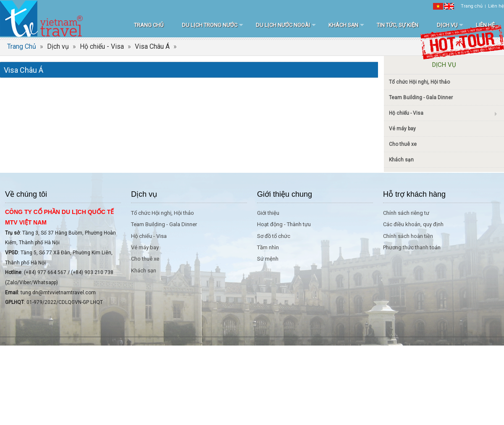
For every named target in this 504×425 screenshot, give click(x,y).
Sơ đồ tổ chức (274, 236)
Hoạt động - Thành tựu (284, 224)
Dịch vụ (447, 25)
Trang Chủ (22, 46)
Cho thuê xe (403, 144)
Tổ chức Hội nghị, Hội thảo (419, 82)
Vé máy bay (402, 129)
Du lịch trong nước (210, 25)
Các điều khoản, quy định (413, 224)
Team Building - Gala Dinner (421, 98)
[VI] (438, 6)
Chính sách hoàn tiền (408, 236)
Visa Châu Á (152, 46)
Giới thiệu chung (285, 194)
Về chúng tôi (26, 194)
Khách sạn (343, 25)
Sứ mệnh (268, 259)
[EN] (449, 6)
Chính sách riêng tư (406, 213)
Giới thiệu (268, 213)
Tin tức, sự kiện (398, 25)
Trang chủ (472, 6)
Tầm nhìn (268, 247)
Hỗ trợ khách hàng (414, 194)
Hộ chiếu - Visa (102, 46)
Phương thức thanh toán (412, 247)
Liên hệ (496, 6)
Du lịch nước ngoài (283, 25)
